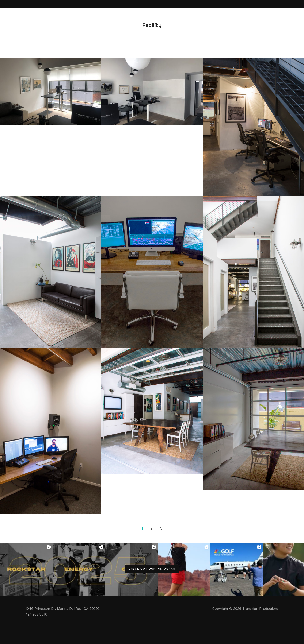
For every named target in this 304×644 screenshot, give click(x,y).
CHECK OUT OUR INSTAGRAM (152, 569)
